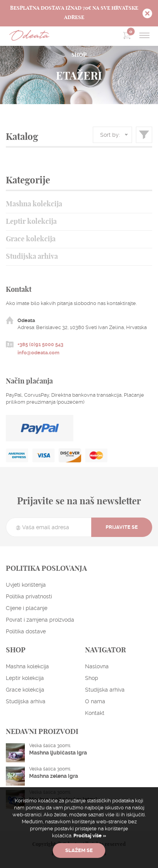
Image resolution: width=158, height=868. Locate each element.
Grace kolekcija (31, 239)
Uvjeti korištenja (26, 585)
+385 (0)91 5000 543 (40, 344)
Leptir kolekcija (31, 222)
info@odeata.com (38, 353)
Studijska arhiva (32, 257)
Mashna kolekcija (34, 204)
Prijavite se (122, 527)
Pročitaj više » (89, 836)
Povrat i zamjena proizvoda (40, 620)
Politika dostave (26, 631)
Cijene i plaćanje (27, 608)
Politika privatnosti (29, 596)
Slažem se (79, 850)
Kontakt (95, 713)
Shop (92, 678)
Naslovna (97, 666)
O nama (95, 701)
